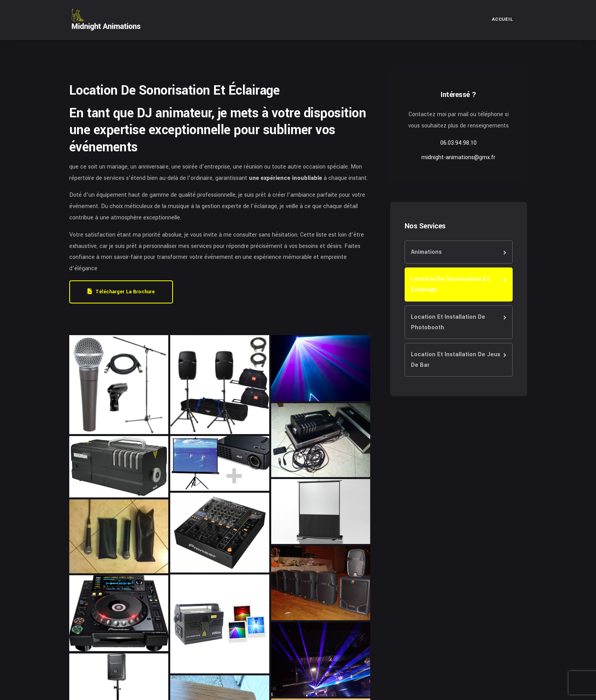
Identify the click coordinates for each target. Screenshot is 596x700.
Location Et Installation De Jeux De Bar (456, 360)
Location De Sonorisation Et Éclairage (450, 284)
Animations (426, 252)
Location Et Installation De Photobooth (448, 322)
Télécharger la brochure (121, 292)
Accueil (502, 19)
